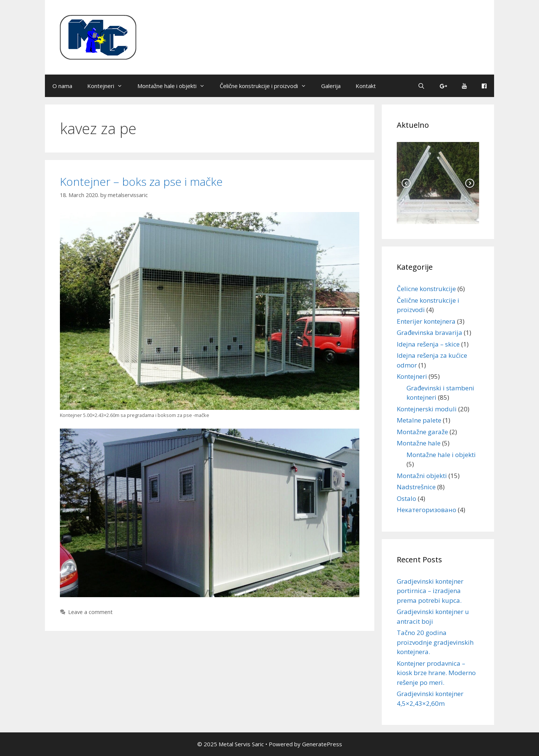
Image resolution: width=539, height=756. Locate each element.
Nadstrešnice (416, 487)
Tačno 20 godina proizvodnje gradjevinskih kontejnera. (435, 642)
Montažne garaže (422, 432)
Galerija (331, 86)
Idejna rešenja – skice (428, 344)
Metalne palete (419, 420)
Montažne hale (419, 443)
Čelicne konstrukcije (426, 289)
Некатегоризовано (427, 510)
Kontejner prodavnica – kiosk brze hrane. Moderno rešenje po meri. (436, 673)
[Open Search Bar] (421, 86)
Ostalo (406, 498)
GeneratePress (322, 744)
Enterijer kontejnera (426, 321)
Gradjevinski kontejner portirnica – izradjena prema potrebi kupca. (430, 591)
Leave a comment (90, 612)
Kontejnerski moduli (427, 409)
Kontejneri (109, 86)
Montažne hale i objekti (175, 86)
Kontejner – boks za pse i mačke (141, 182)
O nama (62, 86)
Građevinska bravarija (430, 332)
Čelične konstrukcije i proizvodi (267, 86)
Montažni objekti (422, 476)
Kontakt (366, 86)
